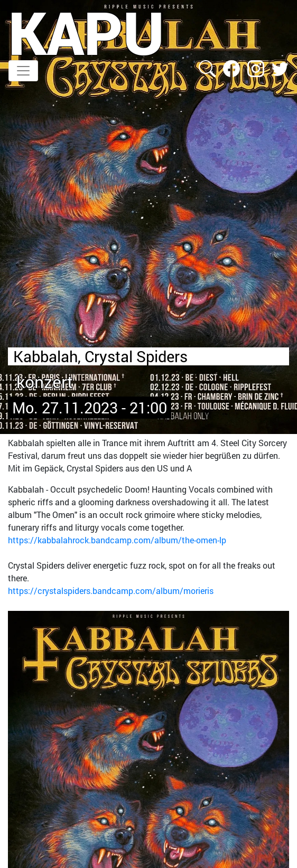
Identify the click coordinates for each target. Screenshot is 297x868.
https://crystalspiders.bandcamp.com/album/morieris (111, 591)
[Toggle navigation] (23, 71)
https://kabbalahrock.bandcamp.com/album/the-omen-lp (117, 540)
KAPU (86, 32)
